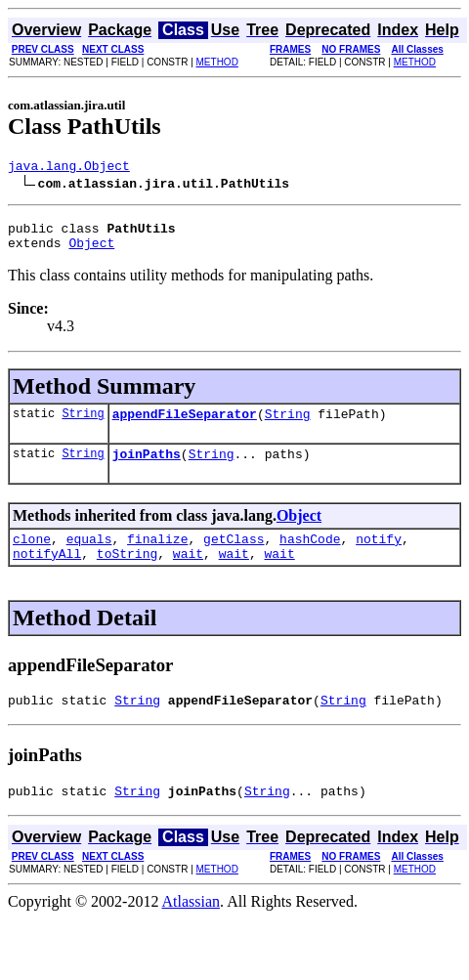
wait (188, 574)
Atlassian (192, 928)
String (83, 425)
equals (89, 556)
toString (127, 574)
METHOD (217, 62)
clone (32, 556)
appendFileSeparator (185, 425)
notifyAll (47, 574)
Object (91, 251)
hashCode (310, 556)
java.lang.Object (69, 168)
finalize (157, 556)
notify (379, 556)
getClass (234, 556)
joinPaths (147, 468)
